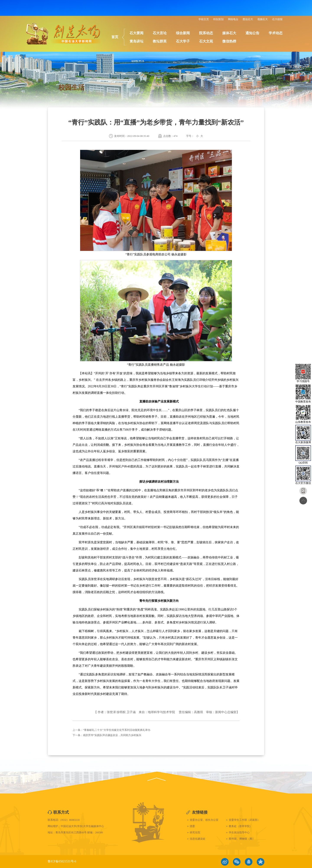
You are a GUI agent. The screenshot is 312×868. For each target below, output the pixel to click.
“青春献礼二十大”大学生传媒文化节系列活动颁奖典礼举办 (117, 730)
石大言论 (160, 33)
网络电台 (233, 19)
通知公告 (252, 33)
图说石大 (248, 19)
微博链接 (225, 862)
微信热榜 (229, 41)
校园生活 (251, 88)
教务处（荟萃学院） (240, 826)
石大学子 (183, 41)
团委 (192, 826)
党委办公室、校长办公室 (204, 820)
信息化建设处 (198, 839)
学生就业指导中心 (239, 832)
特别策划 (218, 19)
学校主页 (204, 19)
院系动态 (206, 33)
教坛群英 (160, 41)
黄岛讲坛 (136, 41)
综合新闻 (183, 33)
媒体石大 (229, 33)
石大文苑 (206, 41)
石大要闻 (136, 33)
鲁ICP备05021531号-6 (62, 861)
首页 (115, 37)
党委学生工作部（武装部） (244, 820)
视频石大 (263, 19)
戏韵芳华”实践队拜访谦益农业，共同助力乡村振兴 (112, 735)
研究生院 (195, 832)
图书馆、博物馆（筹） (242, 839)
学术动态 (276, 33)
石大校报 (277, 19)
